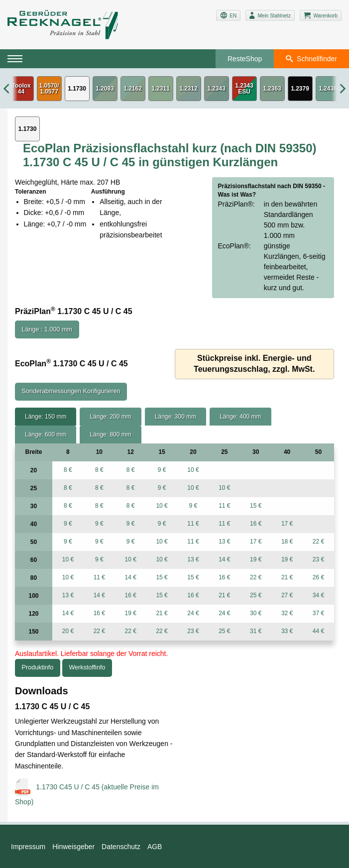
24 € (193, 613)
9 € (162, 470)
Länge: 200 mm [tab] (110, 417)
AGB (155, 847)
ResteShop (245, 59)
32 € (287, 613)
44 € (318, 631)
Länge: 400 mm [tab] (240, 417)
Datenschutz (121, 847)
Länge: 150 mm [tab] (46, 417)
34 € (318, 595)
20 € (68, 631)
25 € (256, 595)
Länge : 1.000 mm (47, 329)
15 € (256, 506)
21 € (287, 577)
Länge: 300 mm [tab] (175, 417)
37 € (318, 613)
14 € (224, 559)
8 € (68, 470)
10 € (193, 470)
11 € (224, 506)
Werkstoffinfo (87, 667)
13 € (224, 542)
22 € (318, 542)
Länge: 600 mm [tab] (46, 434)
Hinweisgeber (73, 847)
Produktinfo (38, 667)
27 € (287, 595)
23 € (318, 559)
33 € (287, 631)
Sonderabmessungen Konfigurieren (71, 391)
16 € (256, 524)
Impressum (28, 847)
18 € (287, 542)
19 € (256, 559)
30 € (256, 613)
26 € (318, 577)
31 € (256, 631)
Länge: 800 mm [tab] (110, 434)
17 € (287, 524)
